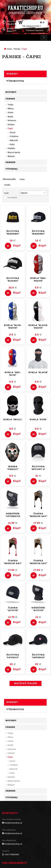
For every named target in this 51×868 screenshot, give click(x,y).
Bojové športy (14, 152)
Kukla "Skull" (13, 420)
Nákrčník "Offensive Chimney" (13, 516)
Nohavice (12, 120)
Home (9, 49)
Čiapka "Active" (13, 609)
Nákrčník (14, 140)
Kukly (12, 144)
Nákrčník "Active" (38, 609)
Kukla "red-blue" (13, 374)
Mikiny (11, 109)
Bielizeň (11, 156)
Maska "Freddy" (13, 468)
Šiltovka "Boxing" (13, 280)
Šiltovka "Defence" (38, 656)
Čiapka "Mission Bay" (38, 515)
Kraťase (11, 125)
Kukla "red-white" (38, 280)
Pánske (17, 49)
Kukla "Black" (38, 372)
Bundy (10, 117)
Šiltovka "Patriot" (13, 656)
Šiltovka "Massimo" (13, 233)
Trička (10, 105)
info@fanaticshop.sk (13, 823)
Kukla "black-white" (38, 327)
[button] (33, 193)
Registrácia (39, 30)
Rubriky (12, 74)
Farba (22, 179)
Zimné (13, 133)
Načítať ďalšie (26, 683)
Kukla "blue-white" (13, 327)
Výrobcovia (15, 81)
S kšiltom (14, 136)
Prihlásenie (30, 30)
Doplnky (11, 148)
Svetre (10, 113)
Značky (7, 185)
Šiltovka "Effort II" (38, 468)
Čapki (25, 49)
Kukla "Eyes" (38, 420)
